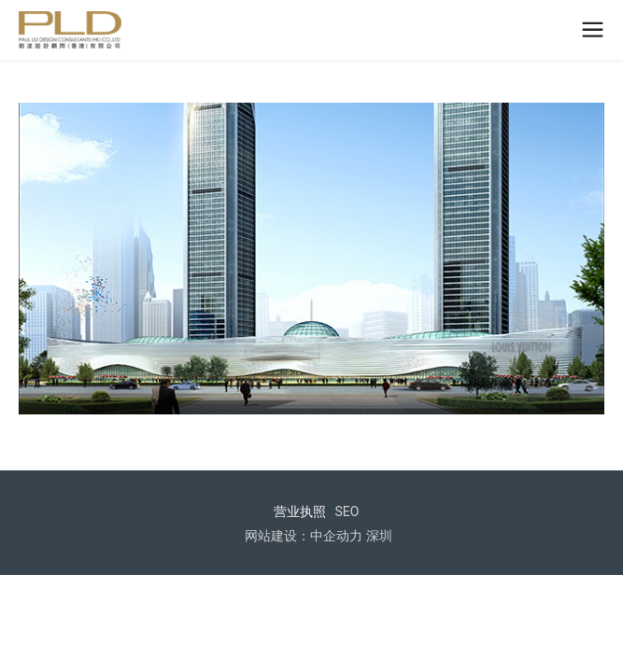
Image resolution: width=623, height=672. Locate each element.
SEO (347, 511)
